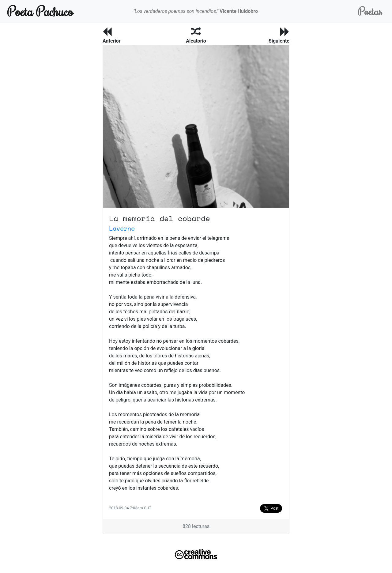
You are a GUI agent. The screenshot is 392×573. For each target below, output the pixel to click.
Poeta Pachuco (40, 11)
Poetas (370, 11)
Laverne (122, 228)
